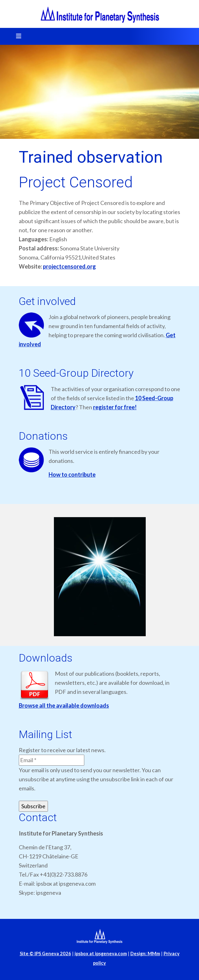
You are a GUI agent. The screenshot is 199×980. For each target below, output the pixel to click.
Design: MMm (145, 954)
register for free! (115, 407)
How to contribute (72, 474)
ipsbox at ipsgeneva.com (101, 954)
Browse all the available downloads (64, 705)
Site (45, 954)
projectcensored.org (69, 266)
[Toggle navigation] (17, 36)
